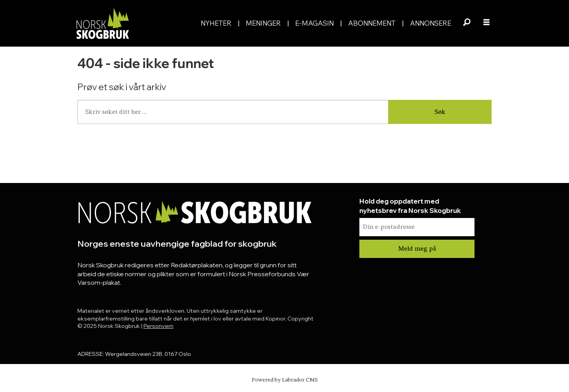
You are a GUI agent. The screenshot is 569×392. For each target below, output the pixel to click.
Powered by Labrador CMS (285, 380)
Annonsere (431, 23)
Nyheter (216, 23)
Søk (440, 112)
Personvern (158, 326)
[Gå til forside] (102, 23)
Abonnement (372, 23)
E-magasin (314, 23)
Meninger (263, 23)
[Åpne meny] (487, 23)
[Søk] (467, 23)
